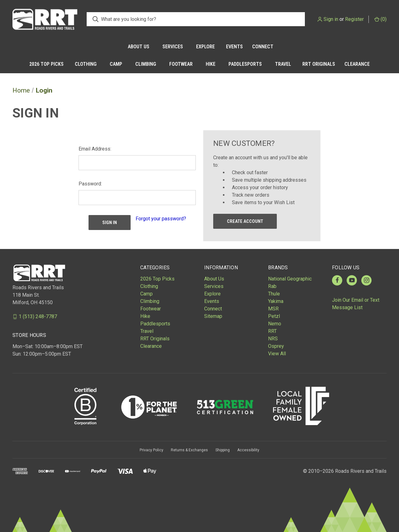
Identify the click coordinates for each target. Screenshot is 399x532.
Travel (283, 64)
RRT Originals (319, 64)
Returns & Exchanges (189, 450)
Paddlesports (245, 64)
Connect (263, 47)
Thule (274, 294)
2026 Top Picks (46, 64)
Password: (90, 184)
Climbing (146, 64)
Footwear (181, 64)
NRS (273, 339)
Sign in (331, 19)
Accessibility (248, 450)
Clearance (357, 64)
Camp (116, 64)
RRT (272, 331)
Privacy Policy (151, 450)
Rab (272, 286)
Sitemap (213, 316)
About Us (139, 47)
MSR (273, 309)
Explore (205, 47)
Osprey (276, 346)
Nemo (275, 324)
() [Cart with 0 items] (380, 19)
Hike (211, 64)
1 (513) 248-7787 (38, 316)
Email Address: (95, 149)
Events (234, 47)
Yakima (276, 301)
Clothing (86, 64)
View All (277, 354)
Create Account (245, 221)
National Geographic (290, 279)
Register (354, 19)
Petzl (274, 316)
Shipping (223, 450)
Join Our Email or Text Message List (356, 304)
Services (173, 47)
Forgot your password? (161, 219)
